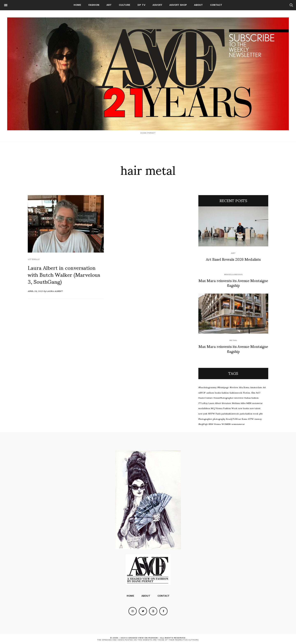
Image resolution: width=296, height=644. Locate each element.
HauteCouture (206, 398)
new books (244, 408)
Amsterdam (256, 387)
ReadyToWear (234, 419)
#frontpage (223, 387)
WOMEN (226, 424)
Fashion (94, 5)
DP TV (141, 5)
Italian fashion (251, 398)
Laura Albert (55, 291)
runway (258, 419)
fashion (225, 392)
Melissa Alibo (239, 403)
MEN (249, 403)
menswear (257, 403)
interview (239, 398)
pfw (261, 413)
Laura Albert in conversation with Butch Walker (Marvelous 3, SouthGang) (64, 274)
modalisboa (204, 408)
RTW (251, 419)
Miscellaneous (233, 274)
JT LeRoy (203, 403)
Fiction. (247, 392)
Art (109, 5)
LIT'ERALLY (34, 259)
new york (203, 413)
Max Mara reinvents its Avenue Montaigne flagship (233, 283)
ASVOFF (157, 5)
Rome (245, 419)
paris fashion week (249, 413)
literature (227, 403)
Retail (233, 340)
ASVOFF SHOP (178, 5)
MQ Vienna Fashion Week (224, 408)
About (198, 5)
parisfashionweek (230, 413)
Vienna (217, 424)
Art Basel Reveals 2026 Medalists (233, 259)
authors (210, 392)
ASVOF (202, 392)
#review (234, 387)
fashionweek (236, 392)
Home (77, 5)
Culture (125, 5)
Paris (218, 413)
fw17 (258, 392)
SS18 (211, 424)
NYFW (212, 413)
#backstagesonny (207, 387)
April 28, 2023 (35, 291)
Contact (216, 5)
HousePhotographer (224, 398)
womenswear (238, 424)
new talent (255, 408)
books (218, 392)
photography (219, 419)
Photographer (205, 419)
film (253, 392)
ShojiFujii (203, 424)
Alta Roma (244, 387)
